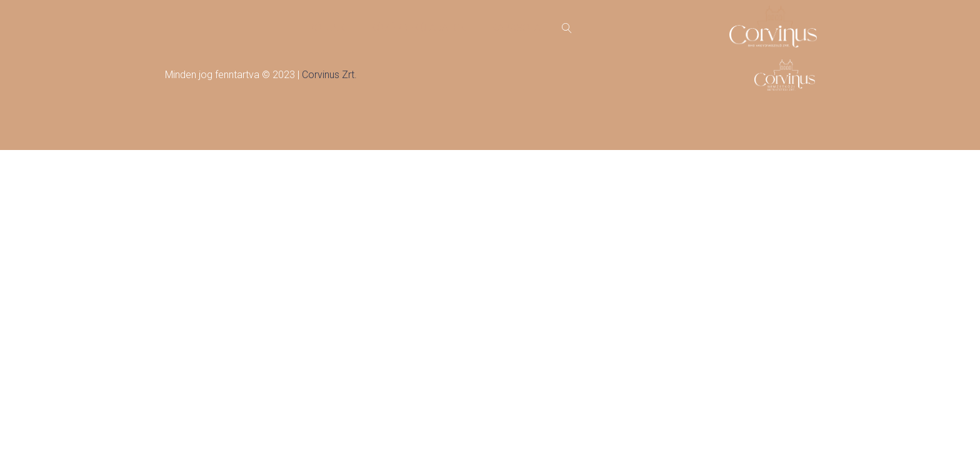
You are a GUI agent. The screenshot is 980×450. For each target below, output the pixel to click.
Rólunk (327, 28)
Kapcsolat (518, 28)
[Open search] (567, 28)
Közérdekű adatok (418, 28)
